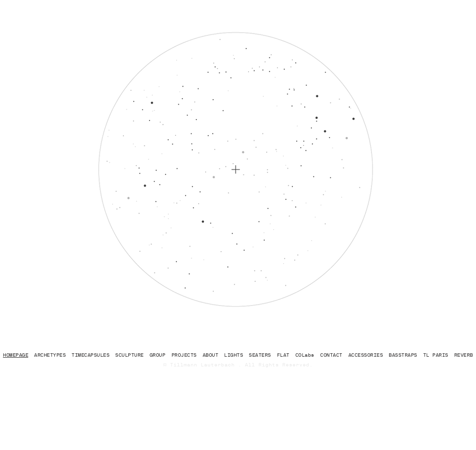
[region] (195, 95)
